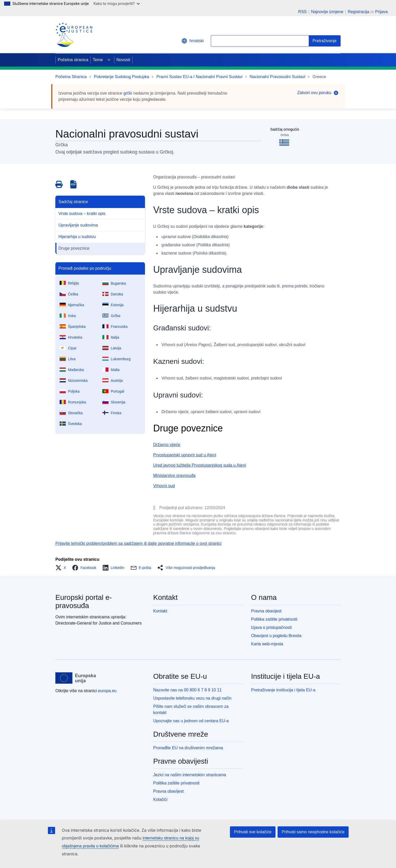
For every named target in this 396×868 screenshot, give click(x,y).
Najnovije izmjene (327, 12)
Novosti (123, 60)
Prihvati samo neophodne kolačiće (313, 832)
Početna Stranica (71, 77)
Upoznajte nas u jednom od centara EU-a (191, 721)
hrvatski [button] (192, 41)
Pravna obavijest (266, 611)
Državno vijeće (167, 445)
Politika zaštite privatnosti (274, 619)
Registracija (358, 12)
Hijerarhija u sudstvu (77, 237)
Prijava (381, 12)
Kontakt (160, 611)
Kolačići (160, 799)
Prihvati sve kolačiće (253, 832)
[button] (62, 568)
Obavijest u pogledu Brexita (276, 636)
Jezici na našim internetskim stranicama (190, 775)
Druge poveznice (74, 248)
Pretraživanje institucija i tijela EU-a (283, 690)
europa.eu (107, 691)
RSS (302, 12)
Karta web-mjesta (267, 644)
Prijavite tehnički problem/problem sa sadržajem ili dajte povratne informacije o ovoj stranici (138, 543)
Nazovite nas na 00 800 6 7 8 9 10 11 (187, 690)
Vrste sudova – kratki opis (82, 214)
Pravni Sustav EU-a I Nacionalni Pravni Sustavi (199, 77)
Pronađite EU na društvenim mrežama (188, 748)
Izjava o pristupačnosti (271, 627)
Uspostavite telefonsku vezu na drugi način (192, 698)
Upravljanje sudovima (78, 225)
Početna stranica (73, 60)
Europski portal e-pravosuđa (84, 602)
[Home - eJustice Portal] (74, 35)
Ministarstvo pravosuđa (174, 476)
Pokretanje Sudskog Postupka (122, 77)
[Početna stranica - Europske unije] (76, 678)
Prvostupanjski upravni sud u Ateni (185, 455)
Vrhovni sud (164, 486)
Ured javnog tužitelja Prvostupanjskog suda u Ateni (200, 465)
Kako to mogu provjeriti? (117, 3)
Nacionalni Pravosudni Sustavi (278, 77)
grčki (128, 93)
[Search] (325, 41)
